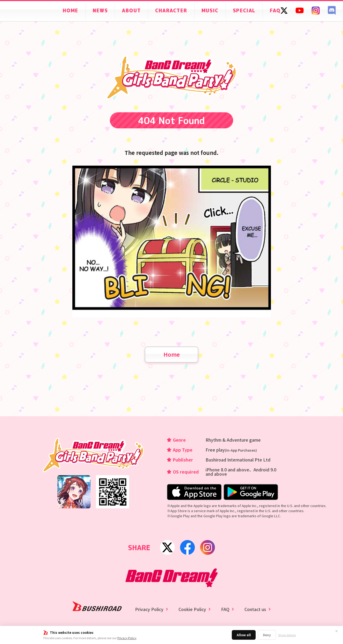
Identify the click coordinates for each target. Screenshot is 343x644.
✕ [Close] (337, 631)
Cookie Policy (192, 609)
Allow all (244, 635)
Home (172, 354)
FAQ (225, 609)
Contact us (255, 609)
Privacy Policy (127, 638)
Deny (267, 635)
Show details (287, 635)
